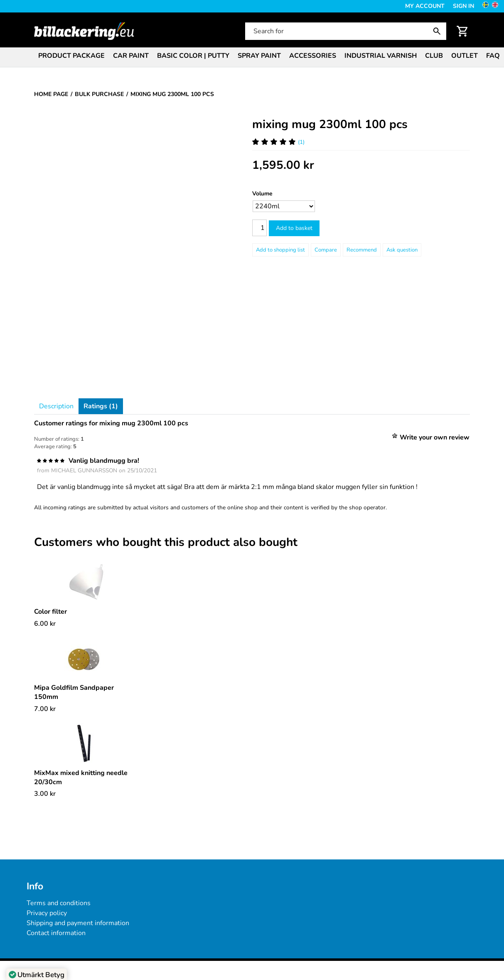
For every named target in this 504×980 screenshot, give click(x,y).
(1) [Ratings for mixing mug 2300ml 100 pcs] (278, 142)
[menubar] (252, 57)
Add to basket (294, 228)
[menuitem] (71, 55)
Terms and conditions (59, 903)
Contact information (56, 933)
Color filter (50, 612)
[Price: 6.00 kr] (45, 624)
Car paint (131, 56)
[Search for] (345, 31)
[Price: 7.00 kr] (45, 709)
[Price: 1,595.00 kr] (283, 165)
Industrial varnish (381, 56)
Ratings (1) (101, 406)
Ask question (402, 250)
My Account (425, 6)
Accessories (313, 56)
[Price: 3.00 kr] (45, 794)
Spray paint (259, 56)
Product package (71, 56)
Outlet (465, 56)
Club (434, 56)
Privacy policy (47, 913)
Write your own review (435, 437)
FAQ (493, 56)
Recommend (362, 250)
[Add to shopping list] (280, 250)
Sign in (463, 6)
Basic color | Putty (193, 56)
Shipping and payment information (78, 923)
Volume (262, 194)
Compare (326, 250)
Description (56, 406)
